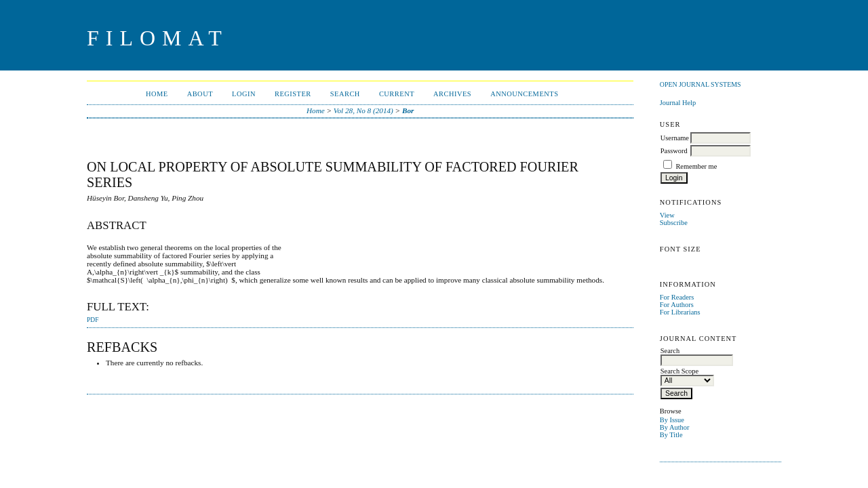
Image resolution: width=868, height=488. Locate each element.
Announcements (524, 94)
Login (244, 94)
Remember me (696, 166)
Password (674, 151)
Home (157, 94)
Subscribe (674, 223)
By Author (675, 427)
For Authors (677, 305)
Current (397, 94)
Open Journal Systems (701, 84)
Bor (408, 110)
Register (293, 94)
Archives (452, 94)
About (200, 94)
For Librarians (680, 312)
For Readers (677, 297)
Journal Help (678, 103)
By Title (671, 435)
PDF (93, 320)
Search (345, 94)
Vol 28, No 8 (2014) (363, 110)
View (667, 215)
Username (675, 138)
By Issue (672, 420)
